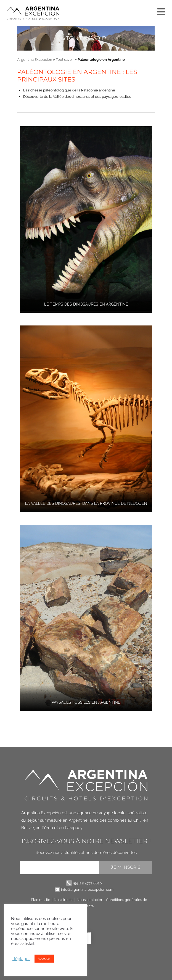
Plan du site (41, 900)
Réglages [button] (21, 959)
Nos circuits (63, 900)
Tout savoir (65, 60)
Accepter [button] (44, 959)
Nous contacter (90, 900)
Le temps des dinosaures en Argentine (86, 304)
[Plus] (160, 10)
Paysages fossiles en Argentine (86, 702)
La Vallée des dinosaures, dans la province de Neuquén (86, 503)
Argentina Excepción (35, 60)
